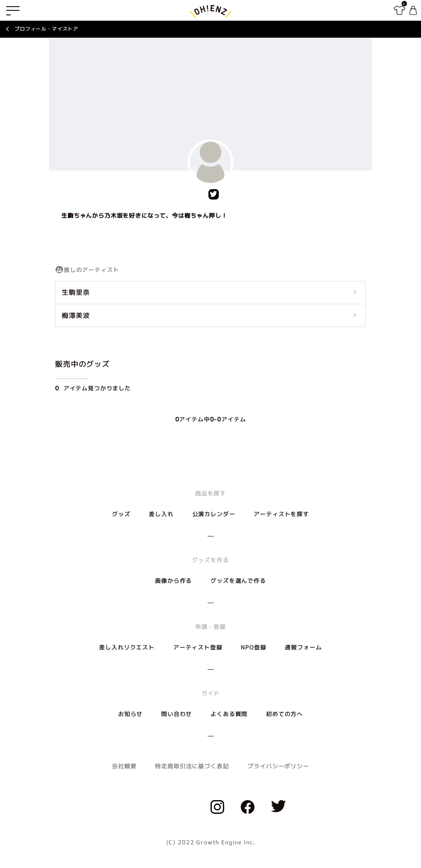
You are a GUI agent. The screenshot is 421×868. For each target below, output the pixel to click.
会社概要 (124, 766)
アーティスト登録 (198, 647)
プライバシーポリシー (278, 766)
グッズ (121, 514)
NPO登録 (253, 647)
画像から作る (173, 581)
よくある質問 (229, 714)
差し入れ (161, 514)
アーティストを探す (281, 514)
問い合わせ (177, 714)
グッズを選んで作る (238, 581)
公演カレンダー (214, 514)
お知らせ (130, 714)
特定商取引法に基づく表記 (192, 766)
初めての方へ (284, 714)
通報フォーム (303, 647)
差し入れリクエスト (127, 647)
